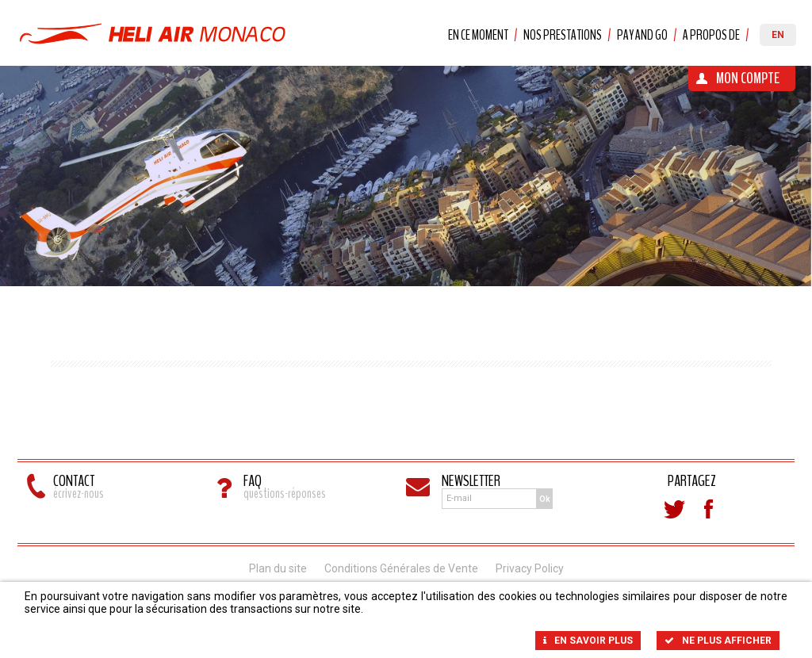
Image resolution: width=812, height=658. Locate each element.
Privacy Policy (530, 568)
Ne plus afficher (718, 641)
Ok (545, 499)
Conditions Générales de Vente (401, 568)
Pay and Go (642, 35)
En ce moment (478, 35)
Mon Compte (748, 78)
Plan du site (278, 568)
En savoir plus (588, 641)
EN (778, 35)
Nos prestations (563, 35)
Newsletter (471, 481)
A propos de (711, 35)
